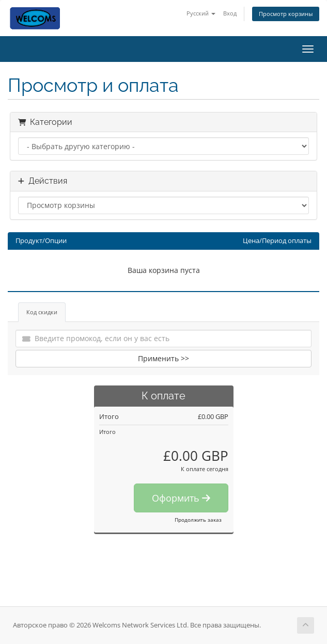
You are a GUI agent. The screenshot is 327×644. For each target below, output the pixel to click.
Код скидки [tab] (42, 312)
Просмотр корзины (286, 14)
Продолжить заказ (198, 520)
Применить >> (163, 358)
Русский (201, 13)
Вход (230, 13)
